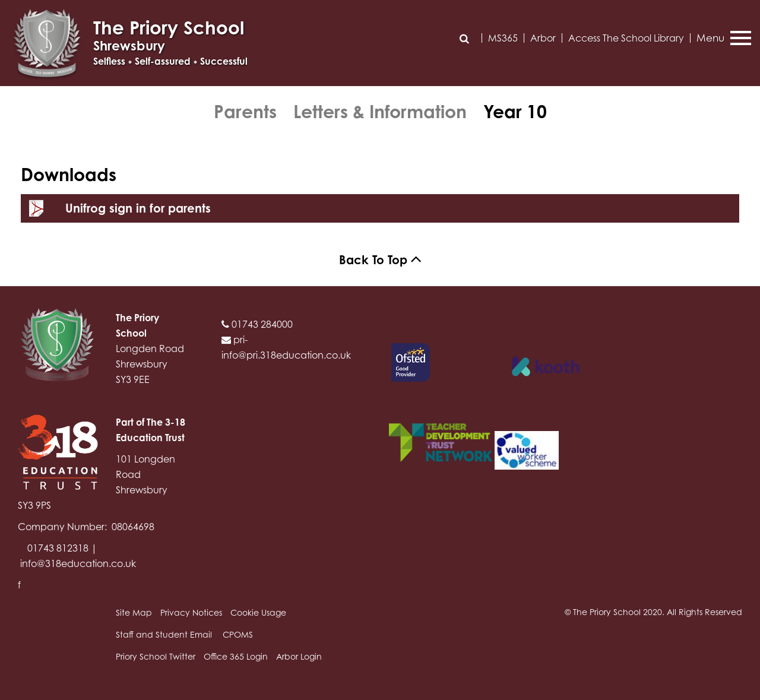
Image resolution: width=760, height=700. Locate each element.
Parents (245, 112)
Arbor (543, 38)
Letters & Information (380, 112)
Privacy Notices (191, 612)
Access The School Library (626, 38)
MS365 (503, 38)
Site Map (134, 612)
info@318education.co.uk (78, 563)
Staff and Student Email (164, 634)
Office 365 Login (236, 656)
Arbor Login (299, 656)
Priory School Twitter (156, 656)
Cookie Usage (258, 612)
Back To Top (380, 260)
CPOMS (238, 634)
